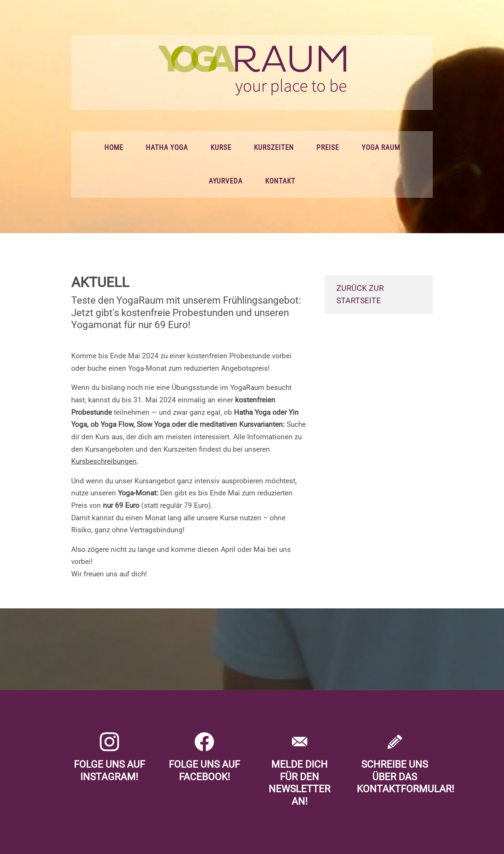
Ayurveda (226, 181)
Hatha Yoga (167, 148)
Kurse (221, 148)
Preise (328, 148)
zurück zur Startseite (360, 294)
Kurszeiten (274, 148)
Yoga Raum (381, 148)
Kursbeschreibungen (104, 461)
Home (114, 148)
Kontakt (280, 181)
